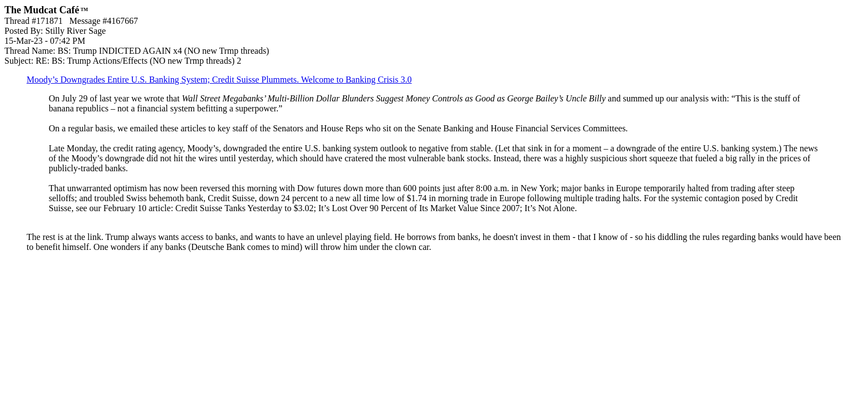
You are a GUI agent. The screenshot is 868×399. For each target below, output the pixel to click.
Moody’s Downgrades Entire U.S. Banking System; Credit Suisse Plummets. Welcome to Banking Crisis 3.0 (219, 80)
